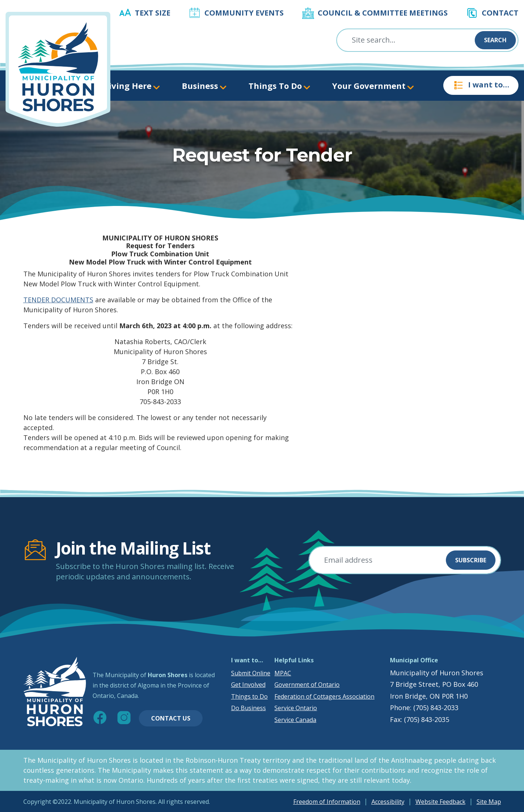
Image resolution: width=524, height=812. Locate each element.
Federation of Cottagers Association (324, 696)
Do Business (248, 708)
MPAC (283, 673)
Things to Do (249, 696)
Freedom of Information (327, 802)
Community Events (244, 13)
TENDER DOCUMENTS (58, 300)
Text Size (153, 13)
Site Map (489, 802)
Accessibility (388, 802)
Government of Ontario (307, 685)
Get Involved (248, 685)
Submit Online (251, 673)
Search (495, 40)
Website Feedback (440, 802)
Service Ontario (296, 708)
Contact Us (171, 718)
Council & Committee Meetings (383, 13)
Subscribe (471, 560)
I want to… (481, 85)
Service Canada (295, 720)
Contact (500, 13)
